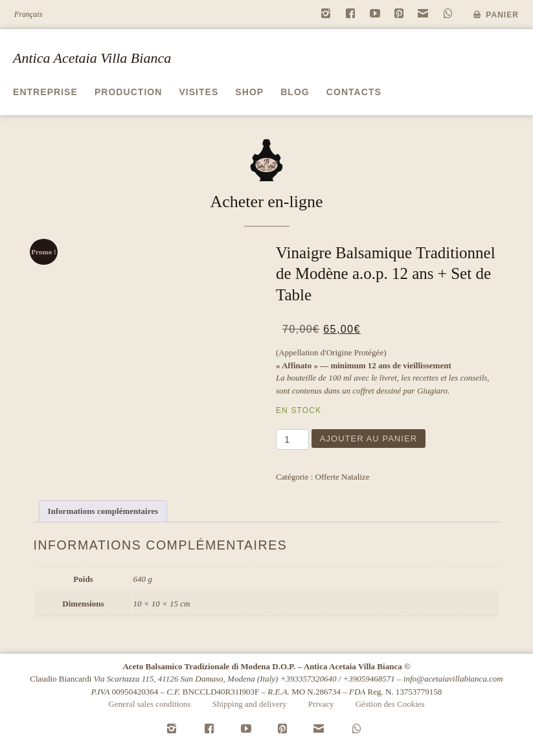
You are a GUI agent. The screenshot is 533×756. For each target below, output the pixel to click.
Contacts (354, 92)
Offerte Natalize (343, 477)
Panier (502, 15)
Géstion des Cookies (390, 704)
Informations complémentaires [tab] (103, 511)
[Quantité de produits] (292, 439)
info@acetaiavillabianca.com (453, 679)
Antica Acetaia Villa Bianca (92, 58)
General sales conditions (149, 704)
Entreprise (45, 92)
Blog (295, 92)
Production (129, 92)
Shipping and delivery (250, 704)
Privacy (321, 704)
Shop (249, 92)
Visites (198, 92)
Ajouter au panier (369, 439)
